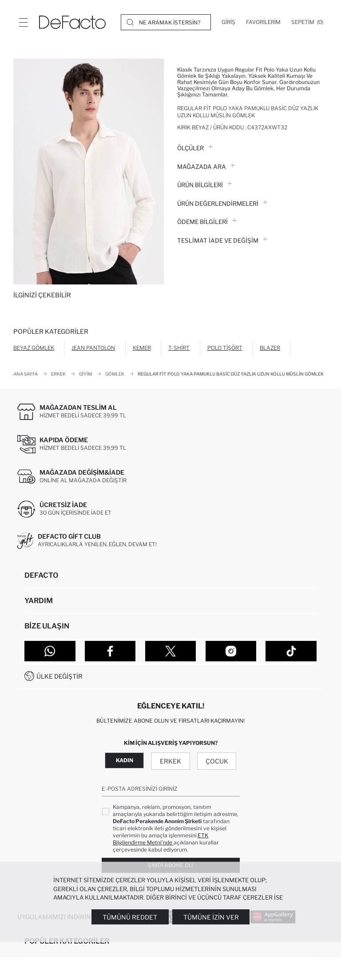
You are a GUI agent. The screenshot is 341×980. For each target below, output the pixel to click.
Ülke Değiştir (59, 676)
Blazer (270, 348)
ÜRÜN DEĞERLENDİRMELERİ (222, 204)
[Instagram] (231, 651)
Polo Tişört (225, 348)
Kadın (125, 760)
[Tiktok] (291, 651)
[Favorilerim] (263, 22)
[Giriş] (228, 22)
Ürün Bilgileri (204, 185)
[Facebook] (110, 651)
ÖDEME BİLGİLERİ (207, 222)
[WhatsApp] (50, 651)
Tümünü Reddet (130, 917)
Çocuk (217, 761)
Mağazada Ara (206, 167)
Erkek (170, 761)
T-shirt (179, 348)
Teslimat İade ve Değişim (222, 240)
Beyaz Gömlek (34, 348)
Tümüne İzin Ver (211, 917)
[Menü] (23, 22)
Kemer (142, 348)
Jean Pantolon (93, 348)
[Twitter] (171, 651)
